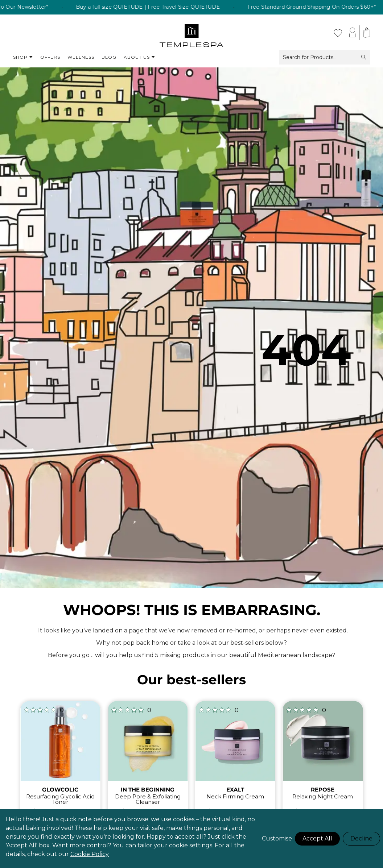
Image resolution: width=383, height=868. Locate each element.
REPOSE (323, 790)
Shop (23, 57)
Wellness (81, 57)
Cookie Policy (90, 854)
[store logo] (192, 33)
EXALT (235, 790)
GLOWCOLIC (60, 790)
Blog (109, 57)
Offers (50, 57)
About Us (139, 57)
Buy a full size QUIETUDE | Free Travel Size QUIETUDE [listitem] (161, 7)
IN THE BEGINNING (148, 790)
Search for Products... (325, 57)
